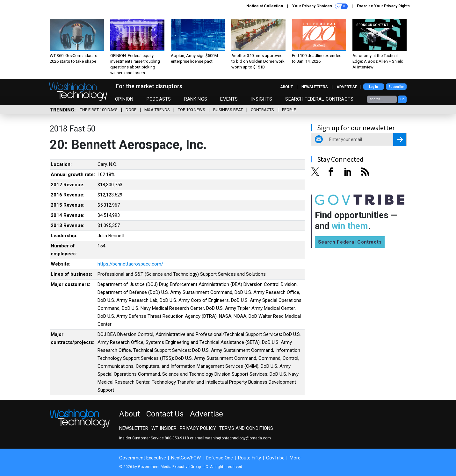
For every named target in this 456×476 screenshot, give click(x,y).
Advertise (347, 87)
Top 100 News (192, 110)
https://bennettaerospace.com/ (130, 264)
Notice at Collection (265, 6)
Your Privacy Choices (320, 6)
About (286, 87)
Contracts (262, 110)
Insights (262, 99)
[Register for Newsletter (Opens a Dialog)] (400, 139)
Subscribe (396, 87)
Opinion (124, 99)
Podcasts (159, 99)
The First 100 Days (99, 110)
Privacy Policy (198, 428)
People (289, 110)
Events (229, 99)
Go (402, 99)
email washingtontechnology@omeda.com (233, 438)
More (295, 458)
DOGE (131, 110)
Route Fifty (250, 458)
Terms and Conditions (246, 428)
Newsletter (134, 428)
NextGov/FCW (186, 458)
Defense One (219, 458)
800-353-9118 (177, 438)
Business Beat (228, 110)
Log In (373, 87)
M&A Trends (157, 110)
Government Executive (143, 458)
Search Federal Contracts (319, 99)
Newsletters (315, 87)
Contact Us (165, 414)
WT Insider (164, 428)
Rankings (196, 99)
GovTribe (275, 458)
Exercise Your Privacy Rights (383, 6)
